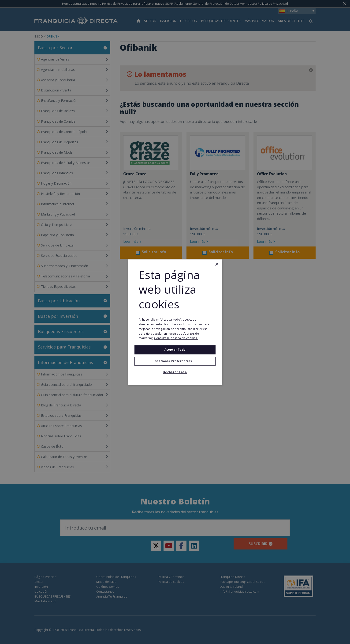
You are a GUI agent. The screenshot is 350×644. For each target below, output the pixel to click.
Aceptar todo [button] (175, 350)
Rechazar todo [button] (175, 372)
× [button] (217, 264)
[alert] (175, 322)
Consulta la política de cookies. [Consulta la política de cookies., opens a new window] (176, 338)
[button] (175, 361)
